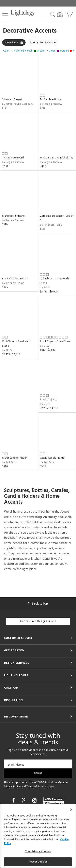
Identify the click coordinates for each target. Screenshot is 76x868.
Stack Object (48, 400)
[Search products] (52, 14)
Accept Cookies (38, 862)
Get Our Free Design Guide (38, 621)
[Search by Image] (60, 15)
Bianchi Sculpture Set (15, 279)
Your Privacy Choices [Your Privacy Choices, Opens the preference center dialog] (38, 851)
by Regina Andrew (51, 104)
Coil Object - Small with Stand (16, 344)
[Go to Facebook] (14, 800)
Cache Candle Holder (53, 458)
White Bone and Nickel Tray (57, 158)
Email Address (16, 765)
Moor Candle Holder (14, 458)
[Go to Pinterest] (24, 800)
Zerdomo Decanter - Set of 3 (57, 218)
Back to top (38, 604)
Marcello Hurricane (13, 216)
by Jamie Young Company (18, 104)
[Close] (71, 810)
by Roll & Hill (10, 462)
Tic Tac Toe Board (13, 158)
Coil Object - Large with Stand (54, 281)
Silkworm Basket (12, 99)
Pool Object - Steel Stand (56, 341)
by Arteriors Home (51, 225)
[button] (5, 14)
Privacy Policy (12, 787)
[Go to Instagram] (35, 800)
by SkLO (45, 288)
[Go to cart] (70, 13)
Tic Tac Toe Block (51, 99)
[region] (38, 836)
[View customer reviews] (54, 801)
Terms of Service (36, 787)
